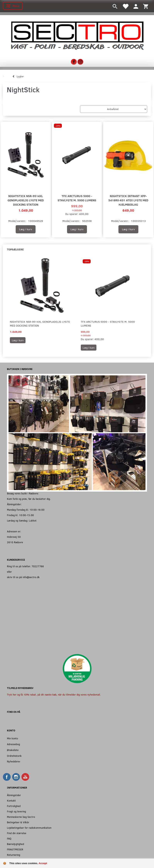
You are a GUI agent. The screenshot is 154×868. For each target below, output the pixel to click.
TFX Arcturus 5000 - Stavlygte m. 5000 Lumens (77, 198)
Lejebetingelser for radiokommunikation (29, 828)
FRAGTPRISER (15, 849)
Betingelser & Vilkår (18, 822)
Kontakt (11, 800)
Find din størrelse (17, 833)
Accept (43, 863)
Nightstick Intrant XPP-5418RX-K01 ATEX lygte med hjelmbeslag (128, 200)
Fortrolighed (14, 806)
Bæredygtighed (15, 844)
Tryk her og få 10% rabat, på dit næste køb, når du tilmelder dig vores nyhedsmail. (54, 694)
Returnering (14, 855)
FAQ (9, 838)
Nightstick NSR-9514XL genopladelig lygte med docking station (26, 200)
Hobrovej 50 (14, 537)
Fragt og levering (16, 811)
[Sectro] (77, 35)
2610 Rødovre (15, 542)
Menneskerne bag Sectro (21, 817)
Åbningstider (14, 795)
